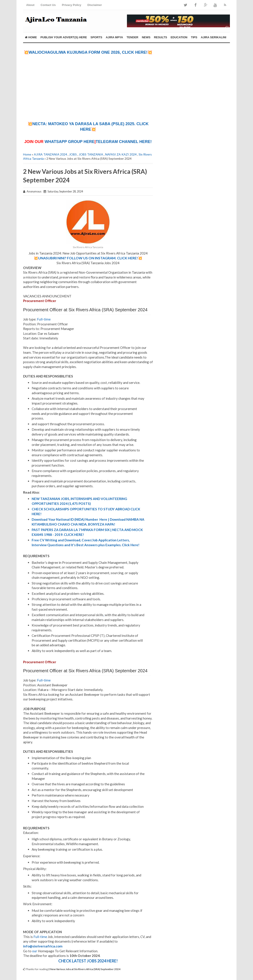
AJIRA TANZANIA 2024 (50, 154)
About (30, 5)
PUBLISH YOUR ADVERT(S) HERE (64, 37)
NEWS (146, 37)
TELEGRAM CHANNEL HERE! (124, 142)
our (35, 951)
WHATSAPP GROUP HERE (70, 142)
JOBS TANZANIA (91, 154)
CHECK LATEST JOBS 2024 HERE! (88, 961)
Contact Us (48, 5)
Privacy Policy (71, 5)
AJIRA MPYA (115, 37)
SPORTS (96, 37)
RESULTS (161, 37)
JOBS (73, 154)
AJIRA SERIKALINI (214, 37)
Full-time (44, 319)
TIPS (194, 37)
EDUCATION (179, 37)
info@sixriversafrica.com (43, 946)
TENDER (132, 37)
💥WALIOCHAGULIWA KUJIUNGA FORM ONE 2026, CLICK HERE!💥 (88, 52)
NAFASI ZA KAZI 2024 (121, 154)
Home (31, 37)
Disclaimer (95, 5)
